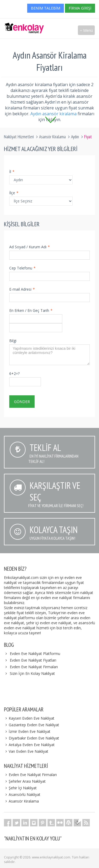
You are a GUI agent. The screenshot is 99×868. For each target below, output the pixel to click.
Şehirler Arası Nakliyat (25, 781)
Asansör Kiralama (52, 137)
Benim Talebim (46, 8)
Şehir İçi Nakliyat (20, 788)
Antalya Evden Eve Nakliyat (29, 745)
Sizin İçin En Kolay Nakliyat (32, 673)
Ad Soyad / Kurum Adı (30, 247)
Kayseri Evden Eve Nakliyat (29, 718)
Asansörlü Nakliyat (22, 794)
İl (12, 172)
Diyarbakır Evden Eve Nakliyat (32, 738)
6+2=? (14, 373)
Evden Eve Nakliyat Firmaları (34, 667)
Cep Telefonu (22, 268)
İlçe (14, 193)
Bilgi (13, 341)
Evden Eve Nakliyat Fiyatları (33, 660)
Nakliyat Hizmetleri (19, 137)
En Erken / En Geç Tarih (31, 310)
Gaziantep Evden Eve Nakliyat (32, 725)
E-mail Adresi (22, 289)
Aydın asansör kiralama (53, 114)
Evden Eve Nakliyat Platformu (35, 654)
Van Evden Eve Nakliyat (26, 751)
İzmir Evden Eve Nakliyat (27, 731)
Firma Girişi (80, 8)
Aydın (75, 137)
